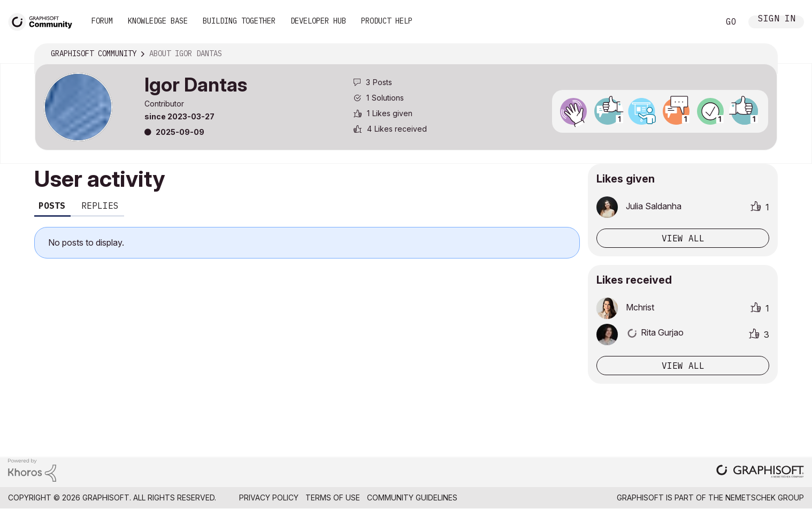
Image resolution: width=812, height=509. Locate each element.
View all (683, 238)
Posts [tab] (52, 206)
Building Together (239, 21)
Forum (102, 21)
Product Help (387, 21)
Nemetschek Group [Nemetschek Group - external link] (765, 497)
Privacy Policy (269, 497)
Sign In (777, 20)
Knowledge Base (158, 21)
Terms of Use (333, 497)
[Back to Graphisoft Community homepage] (44, 21)
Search (699, 22)
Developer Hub (318, 21)
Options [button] (762, 54)
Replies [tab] (100, 206)
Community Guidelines (412, 497)
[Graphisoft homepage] (760, 472)
